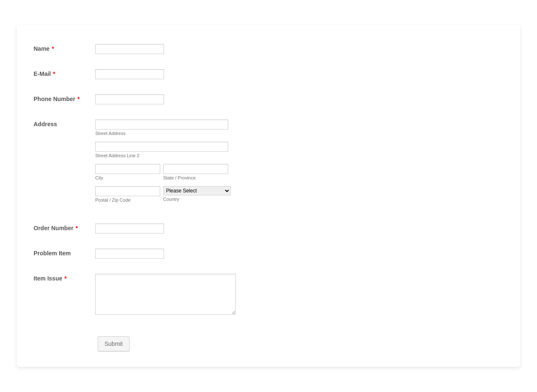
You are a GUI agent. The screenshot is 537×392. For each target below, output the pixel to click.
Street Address (110, 133)
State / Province (180, 178)
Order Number (56, 228)
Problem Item (52, 253)
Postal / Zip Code (113, 200)
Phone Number (57, 99)
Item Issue (50, 278)
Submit (114, 344)
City (99, 178)
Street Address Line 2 (117, 156)
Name (44, 49)
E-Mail (44, 74)
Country (171, 199)
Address (45, 124)
